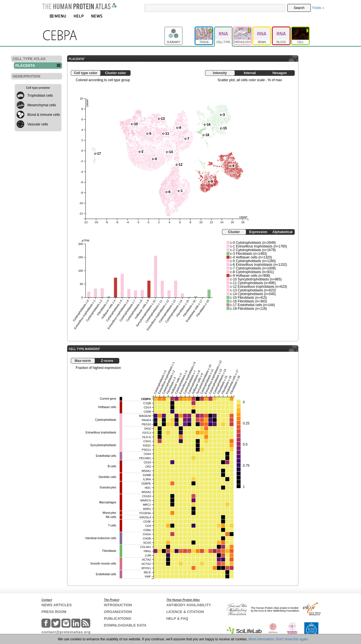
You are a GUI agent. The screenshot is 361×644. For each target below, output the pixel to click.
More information (261, 639)
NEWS (97, 16)
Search (299, 8)
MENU (58, 16)
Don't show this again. (292, 639)
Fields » (318, 8)
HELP (79, 16)
